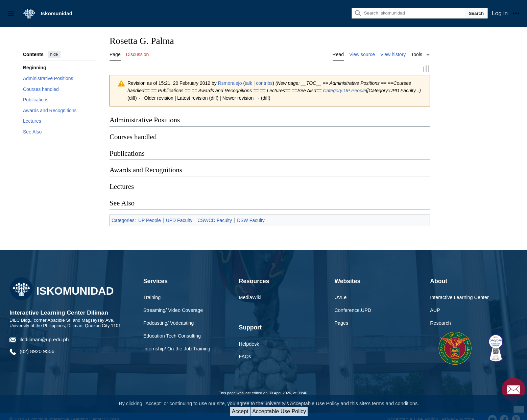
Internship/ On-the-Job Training (177, 348)
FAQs (245, 356)
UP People (150, 220)
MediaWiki (250, 297)
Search (476, 13)
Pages (341, 323)
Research (440, 323)
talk (248, 83)
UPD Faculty (179, 220)
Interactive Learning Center (459, 297)
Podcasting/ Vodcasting (169, 323)
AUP (435, 310)
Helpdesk (249, 344)
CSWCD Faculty (215, 220)
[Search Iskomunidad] (408, 13)
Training (152, 297)
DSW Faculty (251, 220)
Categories (123, 220)
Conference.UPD (353, 310)
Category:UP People (345, 90)
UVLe (340, 297)
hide (54, 54)
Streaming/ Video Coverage (173, 310)
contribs (264, 83)
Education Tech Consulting (172, 336)
